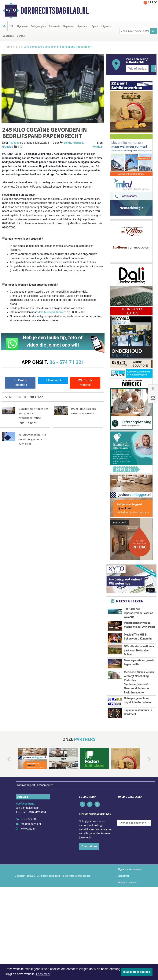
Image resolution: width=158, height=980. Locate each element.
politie (68, 143)
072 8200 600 (29, 873)
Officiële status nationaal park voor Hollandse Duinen (139, 650)
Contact (21, 36)
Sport (95, 26)
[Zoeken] (154, 31)
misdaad (78, 143)
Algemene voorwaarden (130, 923)
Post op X (53, 380)
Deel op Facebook (20, 383)
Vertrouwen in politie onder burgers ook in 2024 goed (32, 439)
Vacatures (8, 36)
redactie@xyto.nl (31, 878)
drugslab (8, 147)
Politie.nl (98, 147)
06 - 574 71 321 (67, 362)
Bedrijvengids (38, 26)
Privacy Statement (127, 937)
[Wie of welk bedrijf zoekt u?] (137, 69)
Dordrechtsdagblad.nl (55, 11)
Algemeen (22, 26)
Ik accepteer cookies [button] (137, 972)
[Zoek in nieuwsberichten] (135, 31)
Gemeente (55, 26)
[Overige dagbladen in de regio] (134, 865)
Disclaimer (123, 930)
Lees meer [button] (43, 974)
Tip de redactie (85, 383)
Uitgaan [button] (105, 26)
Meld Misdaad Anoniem (52, 312)
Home (8, 47)
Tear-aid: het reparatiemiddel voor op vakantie (138, 613)
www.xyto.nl (28, 883)
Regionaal (69, 26)
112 (11, 26)
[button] (5, 817)
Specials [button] (82, 26)
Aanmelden (89, 900)
